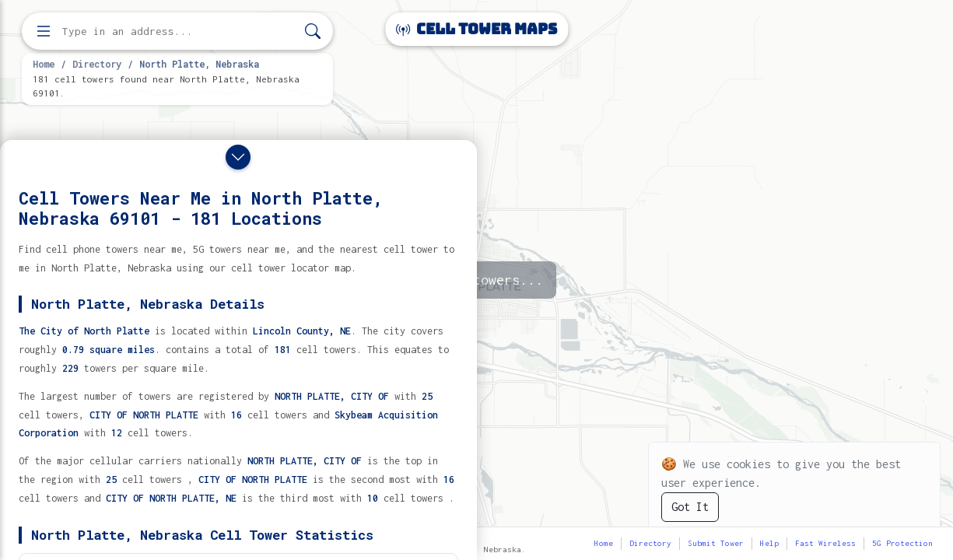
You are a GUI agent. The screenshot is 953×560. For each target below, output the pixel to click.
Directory (97, 64)
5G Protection (902, 543)
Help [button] (769, 543)
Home (44, 64)
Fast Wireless (825, 543)
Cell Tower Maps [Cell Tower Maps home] (476, 29)
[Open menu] (44, 31)
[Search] (313, 31)
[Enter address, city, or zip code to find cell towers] (179, 31)
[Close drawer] (238, 157)
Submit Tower (716, 543)
